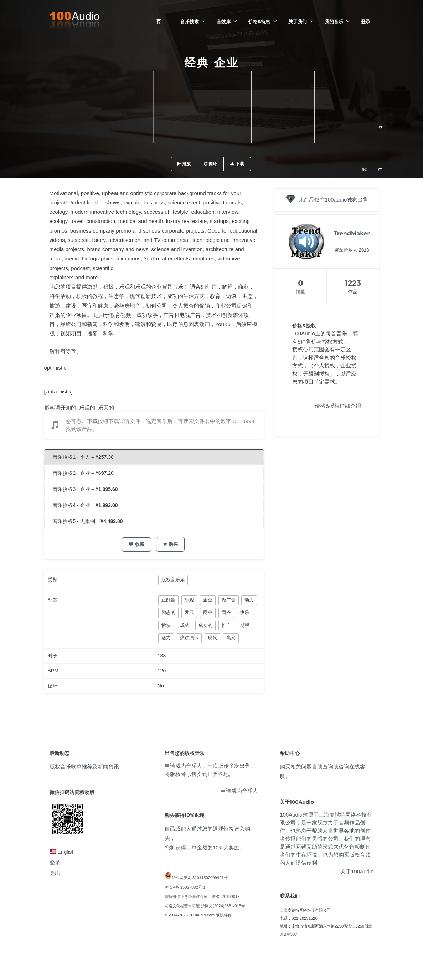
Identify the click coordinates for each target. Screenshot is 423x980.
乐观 (189, 600)
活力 (166, 638)
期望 (244, 625)
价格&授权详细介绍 (338, 406)
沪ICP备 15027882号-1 (185, 887)
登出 (55, 873)
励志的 (168, 612)
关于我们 (298, 21)
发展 (189, 612)
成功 (185, 625)
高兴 (231, 638)
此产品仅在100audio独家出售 (333, 200)
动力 (249, 600)
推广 (226, 625)
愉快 (166, 625)
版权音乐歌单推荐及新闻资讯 (84, 766)
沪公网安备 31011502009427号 (200, 878)
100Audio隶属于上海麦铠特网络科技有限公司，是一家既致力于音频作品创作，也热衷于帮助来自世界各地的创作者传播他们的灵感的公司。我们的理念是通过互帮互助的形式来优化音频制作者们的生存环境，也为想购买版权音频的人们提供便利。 (326, 839)
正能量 (168, 600)
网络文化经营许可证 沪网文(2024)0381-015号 (205, 906)
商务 (226, 612)
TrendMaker (352, 233)
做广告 (229, 600)
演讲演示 (189, 638)
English (62, 852)
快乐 (244, 612)
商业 (208, 612)
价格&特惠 (259, 21)
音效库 (224, 21)
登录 (366, 21)
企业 (208, 600)
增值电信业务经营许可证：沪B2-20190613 (202, 897)
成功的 (205, 625)
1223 (353, 283)
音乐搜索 (190, 21)
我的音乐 (334, 21)
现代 (212, 638)
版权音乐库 (173, 580)
